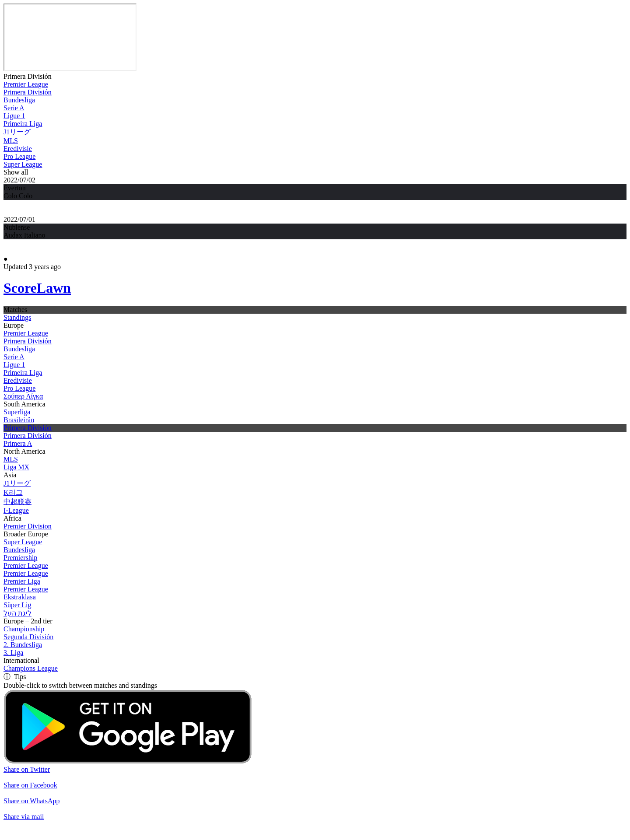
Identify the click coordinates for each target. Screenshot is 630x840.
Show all (16, 172)
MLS (11, 141)
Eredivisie (18, 149)
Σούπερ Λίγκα (23, 396)
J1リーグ (17, 132)
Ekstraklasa (20, 597)
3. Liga (13, 653)
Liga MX (16, 467)
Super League (23, 164)
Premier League (26, 84)
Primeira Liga (23, 124)
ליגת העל (17, 613)
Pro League (19, 156)
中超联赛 (17, 502)
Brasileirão (19, 420)
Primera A (18, 443)
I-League (16, 510)
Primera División (28, 76)
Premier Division (28, 526)
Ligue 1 (14, 116)
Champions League (31, 668)
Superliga (17, 412)
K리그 (13, 492)
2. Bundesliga (23, 645)
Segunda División (28, 637)
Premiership (20, 558)
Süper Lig (17, 605)
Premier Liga (22, 581)
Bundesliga (19, 100)
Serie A (14, 108)
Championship (24, 629)
